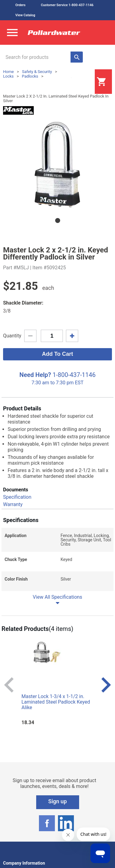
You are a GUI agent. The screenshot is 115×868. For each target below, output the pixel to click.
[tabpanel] (57, 164)
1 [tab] (58, 221)
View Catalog (25, 15)
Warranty (13, 504)
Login (79, 82)
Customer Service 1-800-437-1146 (67, 5)
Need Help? (35, 375)
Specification (17, 497)
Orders (20, 5)
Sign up (57, 801)
